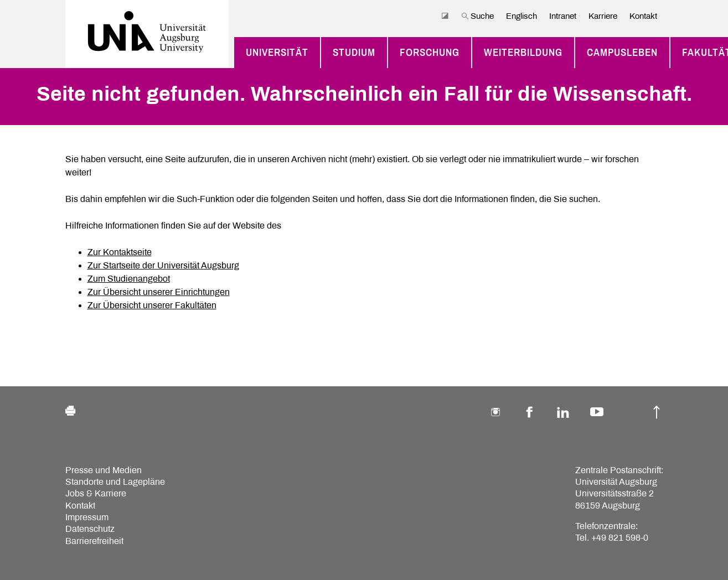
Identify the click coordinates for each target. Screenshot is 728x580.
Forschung (430, 53)
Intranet (563, 16)
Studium (354, 53)
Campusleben (622, 53)
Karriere (603, 16)
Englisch (522, 16)
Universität (277, 53)
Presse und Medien (104, 470)
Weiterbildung (523, 53)
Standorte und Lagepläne (115, 482)
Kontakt (643, 16)
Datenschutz (90, 529)
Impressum (87, 517)
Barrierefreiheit (94, 541)
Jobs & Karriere (96, 493)
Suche (477, 16)
